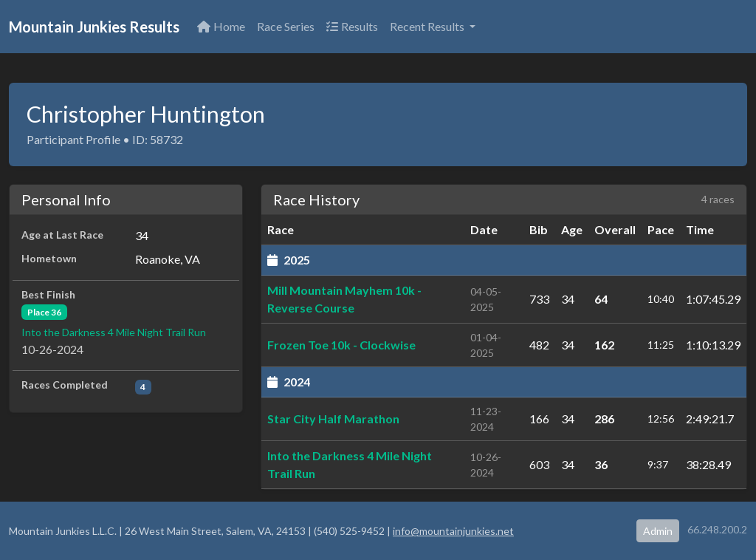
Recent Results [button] (428, 26)
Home (221, 26)
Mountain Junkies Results (94, 27)
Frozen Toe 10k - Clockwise (341, 345)
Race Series (286, 26)
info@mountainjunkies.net (453, 531)
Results (352, 26)
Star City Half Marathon (333, 419)
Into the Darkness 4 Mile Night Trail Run (114, 332)
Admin (658, 531)
